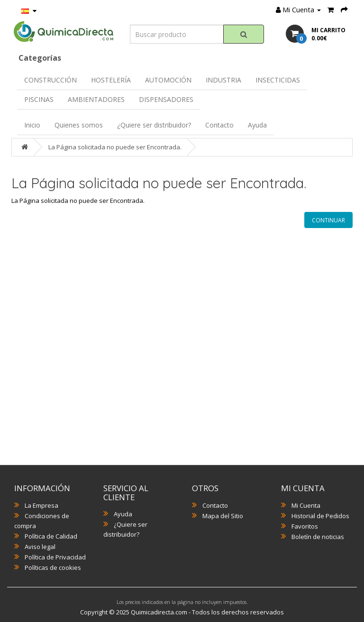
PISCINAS (39, 99)
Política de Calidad (51, 536)
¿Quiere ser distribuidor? (154, 125)
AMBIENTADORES (96, 99)
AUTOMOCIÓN (168, 80)
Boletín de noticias (318, 537)
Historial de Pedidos (320, 516)
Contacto (219, 125)
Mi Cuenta (306, 505)
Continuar (328, 220)
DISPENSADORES (166, 99)
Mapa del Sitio (223, 516)
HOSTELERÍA (111, 80)
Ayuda (257, 125)
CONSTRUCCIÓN (50, 80)
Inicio (32, 125)
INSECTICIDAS (278, 80)
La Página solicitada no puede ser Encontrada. (115, 147)
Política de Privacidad (55, 557)
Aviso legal (40, 547)
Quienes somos (79, 125)
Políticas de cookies (53, 567)
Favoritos (305, 526)
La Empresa (41, 505)
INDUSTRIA (223, 80)
